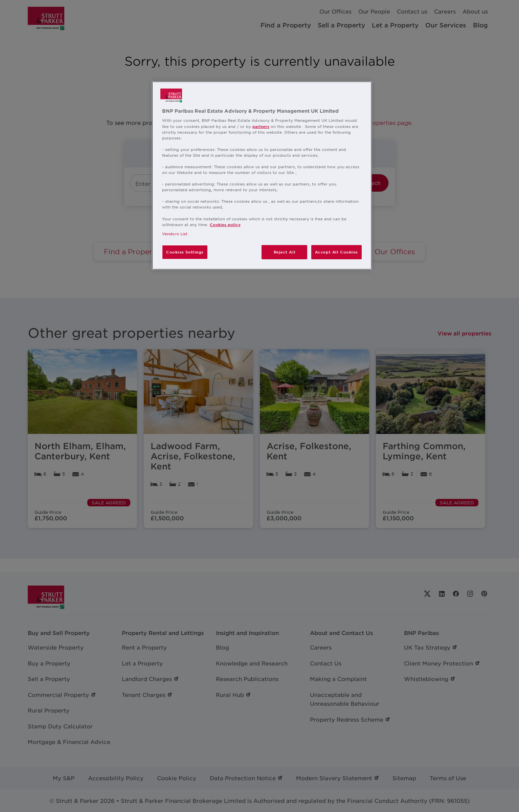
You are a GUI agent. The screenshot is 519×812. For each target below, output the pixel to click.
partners (261, 126)
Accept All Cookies (336, 252)
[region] (262, 175)
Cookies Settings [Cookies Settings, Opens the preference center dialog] (185, 252)
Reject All (285, 252)
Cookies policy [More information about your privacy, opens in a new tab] (225, 224)
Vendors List (175, 234)
